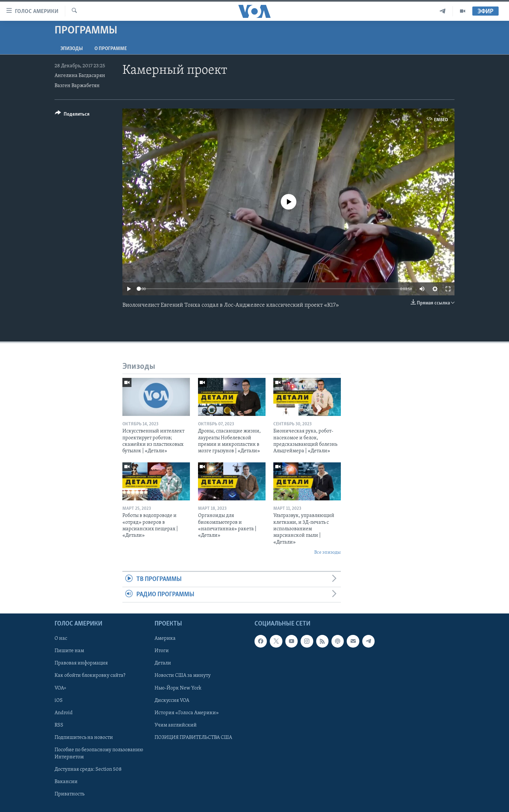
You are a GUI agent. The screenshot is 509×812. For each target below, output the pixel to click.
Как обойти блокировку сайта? (90, 676)
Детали (163, 664)
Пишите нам (69, 651)
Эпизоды (72, 49)
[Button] (72, 115)
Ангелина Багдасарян (80, 76)
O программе (111, 49)
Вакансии (66, 782)
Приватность (69, 794)
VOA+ (61, 688)
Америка (165, 639)
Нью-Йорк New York (178, 688)
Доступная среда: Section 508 (88, 769)
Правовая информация (81, 664)
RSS (59, 725)
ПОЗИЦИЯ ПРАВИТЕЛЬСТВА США (193, 738)
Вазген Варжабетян (77, 86)
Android (64, 713)
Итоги (162, 651)
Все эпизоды (328, 553)
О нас (61, 639)
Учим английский (176, 725)
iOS (59, 701)
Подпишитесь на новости (84, 738)
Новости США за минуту (183, 676)
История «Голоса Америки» (187, 713)
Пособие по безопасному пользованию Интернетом (99, 754)
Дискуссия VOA (172, 701)
